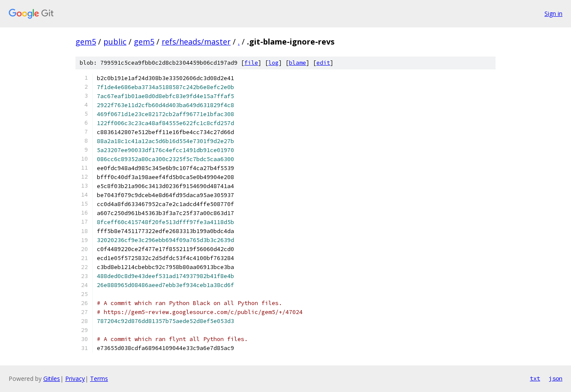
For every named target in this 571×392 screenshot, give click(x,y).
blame (298, 63)
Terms (99, 379)
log (273, 63)
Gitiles (52, 379)
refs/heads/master (196, 42)
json (556, 378)
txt (535, 378)
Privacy (75, 379)
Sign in (553, 13)
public (115, 42)
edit (323, 63)
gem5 (86, 42)
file (251, 63)
